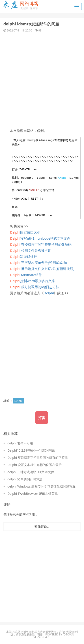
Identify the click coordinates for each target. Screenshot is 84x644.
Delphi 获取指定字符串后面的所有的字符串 (38, 458)
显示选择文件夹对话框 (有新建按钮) (42, 269)
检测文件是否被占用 (31, 250)
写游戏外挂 (24, 256)
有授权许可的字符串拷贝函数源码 (41, 244)
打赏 (42, 418)
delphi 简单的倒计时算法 (25, 479)
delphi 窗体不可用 (20, 443)
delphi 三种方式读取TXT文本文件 (31, 472)
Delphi (49, 293)
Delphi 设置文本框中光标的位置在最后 (34, 465)
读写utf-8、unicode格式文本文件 (40, 238)
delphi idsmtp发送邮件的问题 (31, 24)
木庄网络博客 (21, 632)
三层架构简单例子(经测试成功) (38, 263)
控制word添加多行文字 (33, 281)
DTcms (68, 634)
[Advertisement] (42, 80)
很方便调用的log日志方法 (35, 287)
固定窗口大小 (25, 232)
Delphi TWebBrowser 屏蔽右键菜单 (33, 494)
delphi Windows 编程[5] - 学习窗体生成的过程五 (41, 486)
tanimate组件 (26, 275)
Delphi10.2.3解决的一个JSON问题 (31, 450)
